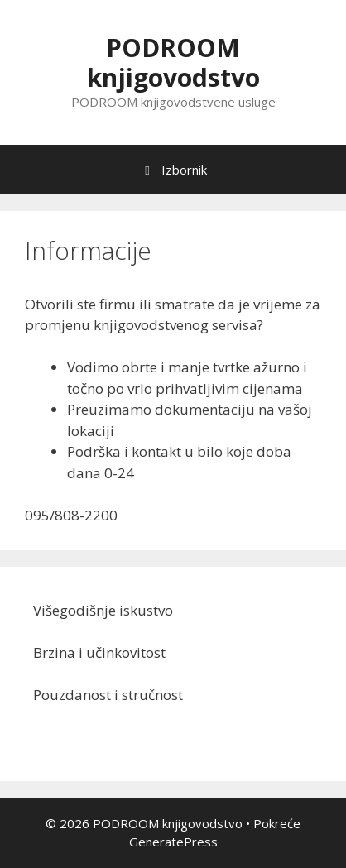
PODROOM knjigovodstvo (173, 62)
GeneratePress (173, 842)
